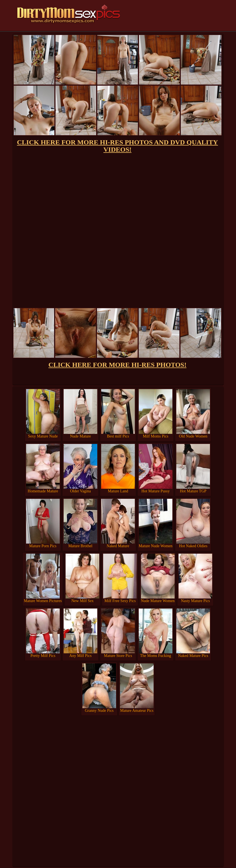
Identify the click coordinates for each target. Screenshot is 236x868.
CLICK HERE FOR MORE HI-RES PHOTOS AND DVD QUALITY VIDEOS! (118, 146)
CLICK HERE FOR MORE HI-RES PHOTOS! (117, 365)
